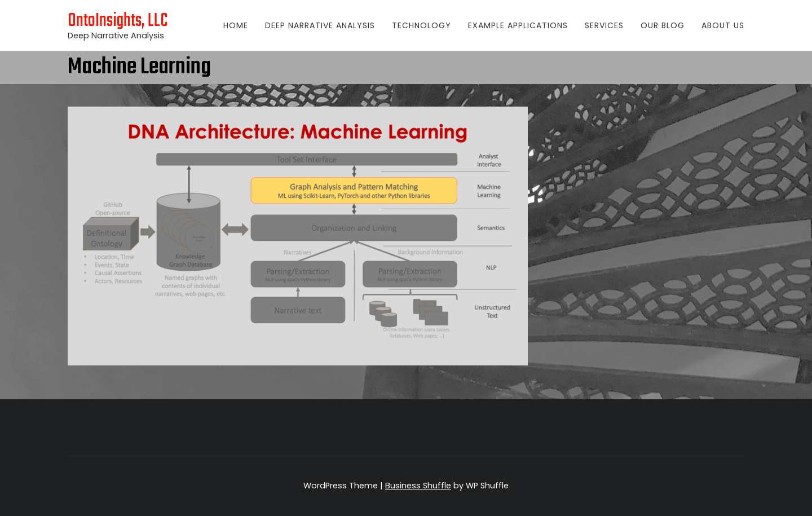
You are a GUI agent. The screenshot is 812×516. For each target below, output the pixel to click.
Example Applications (518, 25)
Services (604, 25)
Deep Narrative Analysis (320, 25)
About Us (723, 25)
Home (236, 25)
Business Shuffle (418, 486)
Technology (422, 25)
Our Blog (663, 25)
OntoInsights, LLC (118, 21)
